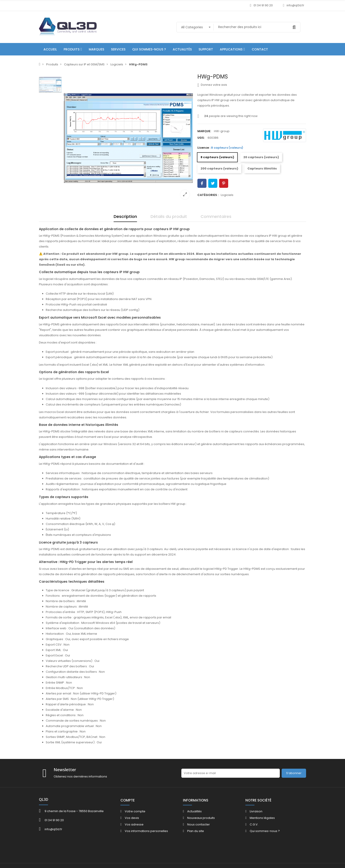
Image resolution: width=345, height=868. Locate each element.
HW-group (222, 131)
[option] (128, 138)
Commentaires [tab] (216, 216)
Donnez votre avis (212, 85)
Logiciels (227, 195)
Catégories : (208, 195)
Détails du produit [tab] (169, 216)
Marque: (204, 131)
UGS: (201, 138)
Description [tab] (125, 216)
